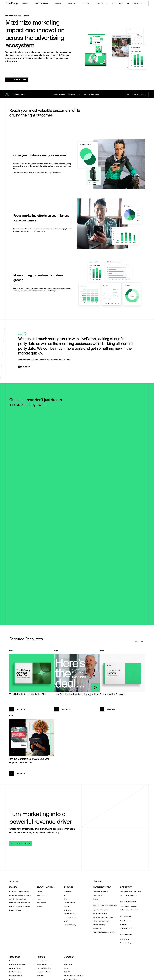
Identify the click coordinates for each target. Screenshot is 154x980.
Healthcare (67, 910)
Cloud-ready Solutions (100, 914)
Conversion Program (127, 943)
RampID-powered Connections (103, 917)
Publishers (40, 906)
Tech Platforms (41, 903)
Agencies (39, 892)
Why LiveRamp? (99, 895)
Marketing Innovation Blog (18, 965)
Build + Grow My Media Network (20, 906)
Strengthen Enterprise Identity (19, 892)
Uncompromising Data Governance (104, 932)
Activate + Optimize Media (18, 899)
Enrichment (124, 925)
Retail (66, 921)
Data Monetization (126, 928)
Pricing (96, 899)
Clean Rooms (124, 939)
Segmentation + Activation (129, 906)
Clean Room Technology (101, 921)
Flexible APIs (97, 928)
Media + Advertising (70, 914)
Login (120, 3)
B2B (65, 895)
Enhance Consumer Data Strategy (20, 895)
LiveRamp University (16, 972)
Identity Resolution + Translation (130, 892)
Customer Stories (42, 3)
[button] (25, 3)
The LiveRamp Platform (101, 892)
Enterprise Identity (99, 925)
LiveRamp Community (16, 976)
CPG (65, 899)
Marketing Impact (22, 16)
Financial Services (69, 903)
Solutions (9, 16)
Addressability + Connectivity (129, 910)
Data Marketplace (126, 921)
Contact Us (67, 972)
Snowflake (40, 976)
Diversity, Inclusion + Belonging (74, 976)
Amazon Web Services (44, 968)
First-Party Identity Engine (128, 895)
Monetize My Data (15, 910)
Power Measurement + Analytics (20, 903)
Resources (13, 961)
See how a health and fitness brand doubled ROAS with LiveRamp (37, 172)
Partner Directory (42, 965)
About (66, 961)
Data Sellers (40, 895)
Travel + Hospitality (70, 925)
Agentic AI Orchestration (101, 910)
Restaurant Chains (70, 917)
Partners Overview (42, 961)
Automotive (67, 892)
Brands (39, 899)
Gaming (66, 906)
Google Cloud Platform (44, 972)
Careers (66, 968)
